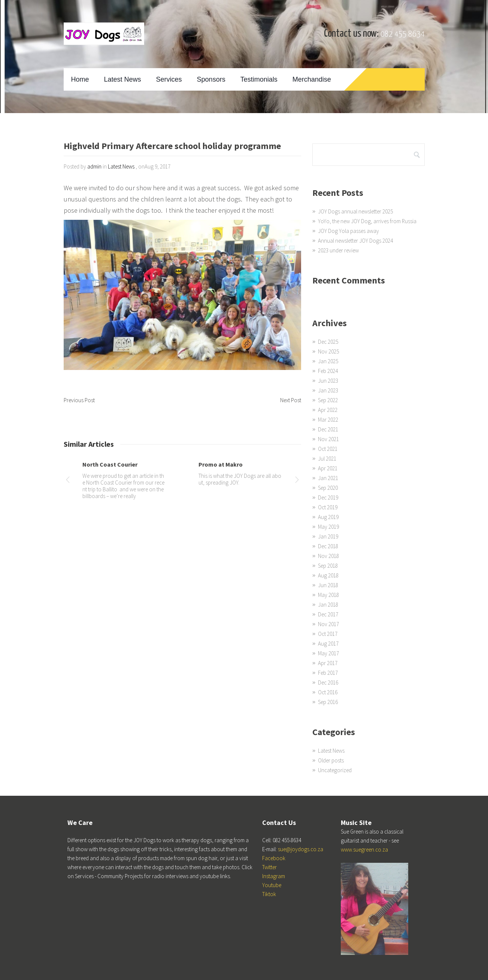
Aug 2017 (328, 644)
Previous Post (79, 400)
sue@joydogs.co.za (301, 849)
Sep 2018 (328, 566)
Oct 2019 (328, 507)
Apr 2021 (328, 468)
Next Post (291, 400)
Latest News (123, 79)
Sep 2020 (328, 488)
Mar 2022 (328, 420)
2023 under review (338, 250)
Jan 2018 (328, 605)
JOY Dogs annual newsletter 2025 (355, 211)
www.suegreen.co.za (364, 849)
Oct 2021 (328, 449)
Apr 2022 (328, 410)
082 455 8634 (403, 34)
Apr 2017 (328, 663)
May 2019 (328, 527)
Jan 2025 (328, 361)
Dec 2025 (328, 342)
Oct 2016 (328, 692)
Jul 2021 (327, 459)
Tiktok (269, 894)
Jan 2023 (328, 390)
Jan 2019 (328, 536)
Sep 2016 (328, 702)
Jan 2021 (328, 478)
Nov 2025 (328, 351)
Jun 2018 (328, 585)
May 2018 (328, 595)
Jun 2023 (328, 381)
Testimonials (259, 79)
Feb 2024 (328, 371)
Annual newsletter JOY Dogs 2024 (355, 241)
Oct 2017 (328, 634)
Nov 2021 (328, 439)
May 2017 (328, 653)
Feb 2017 (328, 673)
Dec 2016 (328, 682)
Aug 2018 (328, 575)
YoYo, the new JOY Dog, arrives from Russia (367, 221)
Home (80, 79)
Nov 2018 (328, 556)
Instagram (274, 876)
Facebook (274, 858)
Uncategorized (335, 770)
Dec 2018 (328, 546)
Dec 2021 (328, 429)
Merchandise (312, 79)
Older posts (331, 760)
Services (169, 79)
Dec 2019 (328, 497)
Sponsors (211, 79)
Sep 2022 (328, 400)
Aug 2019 (328, 517)
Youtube (272, 885)
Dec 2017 (328, 614)
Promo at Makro (221, 464)
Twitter (269, 867)
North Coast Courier (110, 464)
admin (94, 166)
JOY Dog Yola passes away (348, 231)
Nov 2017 (328, 624)
